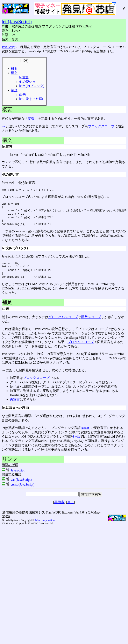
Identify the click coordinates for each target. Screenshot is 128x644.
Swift (76, 442)
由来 (22, 95)
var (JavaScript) (17, 486)
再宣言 (15, 405)
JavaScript (9, 47)
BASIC (86, 434)
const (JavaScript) (18, 491)
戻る (70, 508)
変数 (31, 119)
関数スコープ (91, 323)
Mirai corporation (45, 526)
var (4, 126)
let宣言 (24, 77)
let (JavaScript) (17, 21)
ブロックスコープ (101, 126)
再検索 (59, 508)
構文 (14, 73)
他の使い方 (27, 82)
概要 (14, 69)
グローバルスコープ (63, 323)
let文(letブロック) (32, 86)
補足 (14, 90)
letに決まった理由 (32, 99)
